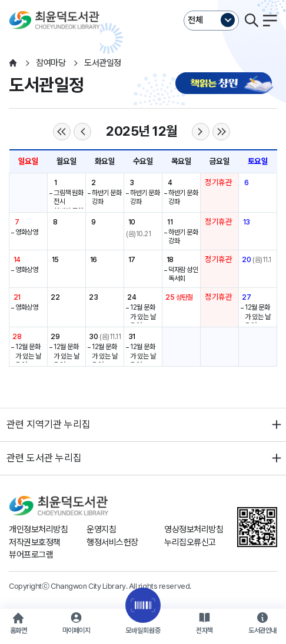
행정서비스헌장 (112, 542)
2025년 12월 (142, 131)
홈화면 (19, 630)
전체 (195, 20)
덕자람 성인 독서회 (183, 274)
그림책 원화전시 (68, 197)
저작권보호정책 (35, 542)
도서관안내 (262, 630)
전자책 (204, 630)
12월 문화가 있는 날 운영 (143, 316)
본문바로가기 (143, 0)
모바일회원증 (143, 630)
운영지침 (101, 529)
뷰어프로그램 (31, 555)
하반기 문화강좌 (107, 197)
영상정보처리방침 (194, 529)
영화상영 (26, 232)
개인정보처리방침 (38, 529)
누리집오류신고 (190, 542)
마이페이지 (77, 630)
